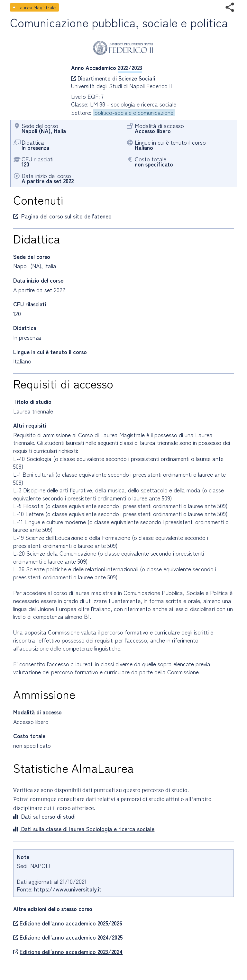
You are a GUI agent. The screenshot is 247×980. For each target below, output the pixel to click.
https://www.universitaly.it (68, 889)
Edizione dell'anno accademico (68, 923)
